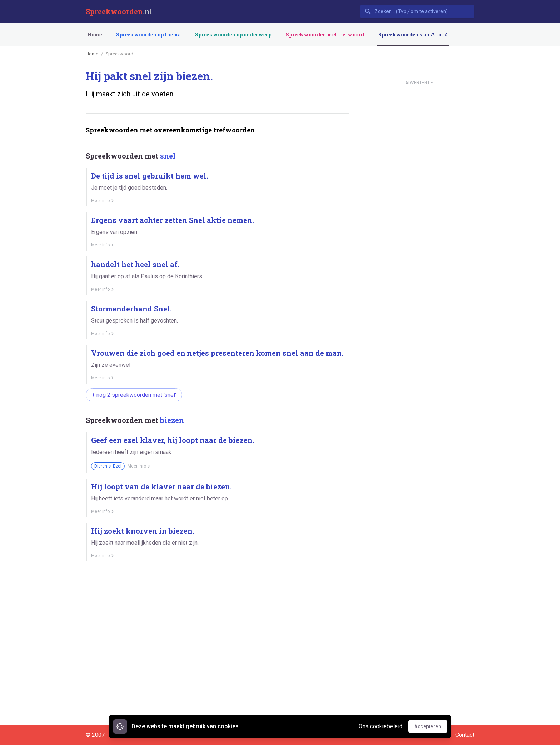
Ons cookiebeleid (381, 726)
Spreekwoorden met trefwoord (325, 34)
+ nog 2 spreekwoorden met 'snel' (134, 395)
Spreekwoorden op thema (148, 34)
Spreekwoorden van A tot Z (413, 34)
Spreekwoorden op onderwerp (233, 34)
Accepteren (431, 728)
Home (94, 34)
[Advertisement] (216, 592)
